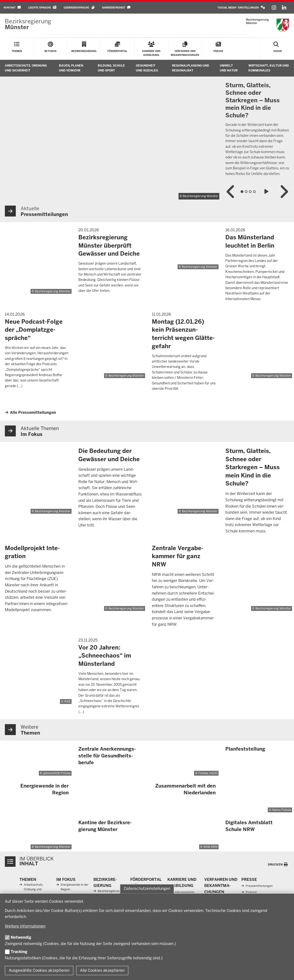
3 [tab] (250, 192)
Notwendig (21, 937)
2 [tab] (246, 192)
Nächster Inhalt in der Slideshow (284, 192)
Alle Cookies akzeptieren (102, 970)
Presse (249, 880)
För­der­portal (146, 880)
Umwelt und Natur (229, 68)
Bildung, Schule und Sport (111, 68)
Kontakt (12, 7)
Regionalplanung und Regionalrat (191, 68)
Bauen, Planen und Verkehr (71, 68)
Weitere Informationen (25, 926)
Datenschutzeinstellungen (147, 889)
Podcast (251, 892)
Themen (28, 880)
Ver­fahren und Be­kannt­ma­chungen (221, 886)
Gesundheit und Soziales (147, 68)
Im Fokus (66, 880)
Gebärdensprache (79, 7)
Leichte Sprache (42, 7)
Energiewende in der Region (75, 887)
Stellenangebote (183, 892)
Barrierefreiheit (116, 7)
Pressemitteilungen (259, 886)
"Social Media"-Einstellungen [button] (241, 7)
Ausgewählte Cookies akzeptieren (39, 970)
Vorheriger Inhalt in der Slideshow (231, 192)
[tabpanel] (147, 139)
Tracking (19, 952)
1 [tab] (242, 192)
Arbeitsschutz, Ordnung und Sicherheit (26, 68)
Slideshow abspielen (267, 192)
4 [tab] (254, 192)
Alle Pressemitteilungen (33, 412)
